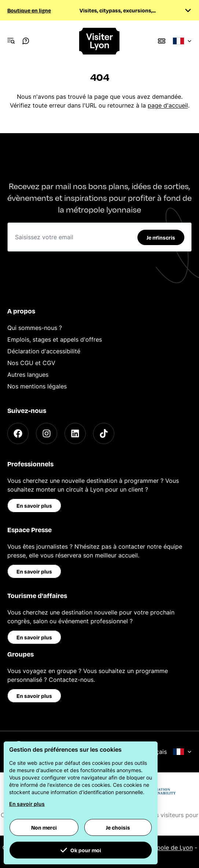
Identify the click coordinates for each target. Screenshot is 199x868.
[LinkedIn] (75, 433)
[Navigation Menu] (11, 41)
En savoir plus (34, 506)
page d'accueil (168, 105)
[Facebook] (18, 433)
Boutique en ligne (29, 10)
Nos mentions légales (37, 386)
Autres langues (28, 375)
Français (168, 752)
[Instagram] (47, 433)
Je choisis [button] (118, 827)
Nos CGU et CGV (31, 363)
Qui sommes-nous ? (35, 328)
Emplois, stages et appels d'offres (55, 339)
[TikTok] (104, 433)
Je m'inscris (161, 237)
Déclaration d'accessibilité (44, 351)
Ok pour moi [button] (81, 850)
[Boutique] (162, 41)
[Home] (100, 41)
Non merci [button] (44, 827)
